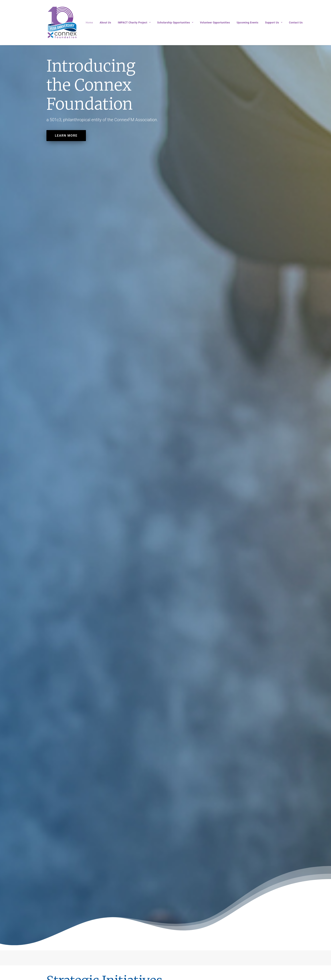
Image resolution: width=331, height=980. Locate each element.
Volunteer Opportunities (215, 23)
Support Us (274, 23)
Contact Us (296, 23)
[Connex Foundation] (62, 22)
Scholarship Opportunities (175, 23)
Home (89, 23)
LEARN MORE (66, 136)
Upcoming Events (248, 23)
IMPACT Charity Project (134, 23)
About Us (105, 23)
